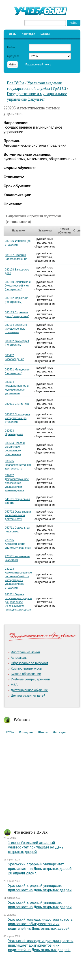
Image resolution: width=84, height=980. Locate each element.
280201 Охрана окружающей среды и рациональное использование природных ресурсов (18, 602)
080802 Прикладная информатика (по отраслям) (17, 418)
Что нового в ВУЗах (31, 832)
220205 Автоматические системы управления (18, 544)
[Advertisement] (42, 783)
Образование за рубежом (29, 663)
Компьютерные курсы (26, 668)
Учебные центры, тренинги (30, 679)
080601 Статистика (17, 404)
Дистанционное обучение (29, 690)
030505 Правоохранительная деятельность (18, 465)
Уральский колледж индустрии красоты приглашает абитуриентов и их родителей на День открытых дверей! (41, 945)
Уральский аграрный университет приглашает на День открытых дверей (40, 888)
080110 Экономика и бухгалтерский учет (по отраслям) (18, 286)
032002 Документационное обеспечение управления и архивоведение (17, 483)
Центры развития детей (28, 696)
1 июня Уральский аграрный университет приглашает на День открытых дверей (36, 847)
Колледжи (28, 34)
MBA (14, 685)
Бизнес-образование (26, 674)
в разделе (13, 56)
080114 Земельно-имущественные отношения (16, 329)
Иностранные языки (25, 652)
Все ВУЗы (16, 83)
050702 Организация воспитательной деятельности (18, 515)
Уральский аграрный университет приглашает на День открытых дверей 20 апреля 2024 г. (40, 869)
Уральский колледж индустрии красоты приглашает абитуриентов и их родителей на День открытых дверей (41, 924)
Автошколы (19, 658)
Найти (11, 47)
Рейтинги (22, 719)
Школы (45, 34)
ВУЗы (13, 34)
